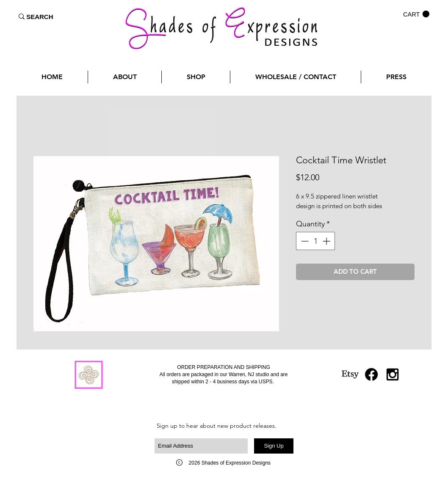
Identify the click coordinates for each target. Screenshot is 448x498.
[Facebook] (371, 374)
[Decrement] (304, 241)
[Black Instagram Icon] (393, 374)
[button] (416, 14)
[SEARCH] (40, 17)
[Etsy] (350, 374)
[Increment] (327, 241)
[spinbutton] (315, 241)
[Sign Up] (274, 446)
